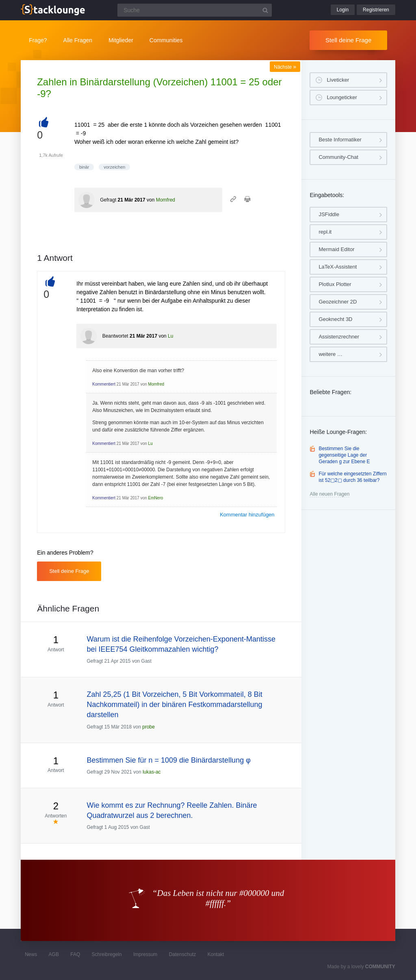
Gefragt (108, 200)
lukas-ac (152, 772)
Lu (170, 336)
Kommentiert (104, 384)
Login (343, 10)
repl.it (325, 232)
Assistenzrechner (339, 337)
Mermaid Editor (336, 249)
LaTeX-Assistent (338, 267)
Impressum (145, 954)
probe (148, 727)
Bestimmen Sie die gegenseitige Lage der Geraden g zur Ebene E (344, 455)
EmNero (156, 498)
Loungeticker (342, 97)
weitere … (330, 354)
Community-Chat (338, 157)
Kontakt (216, 954)
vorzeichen (114, 167)
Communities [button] (166, 40)
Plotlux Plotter (335, 284)
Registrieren (376, 10)
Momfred (166, 200)
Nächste (285, 67)
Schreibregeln (107, 954)
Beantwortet (115, 336)
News (31, 954)
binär (84, 167)
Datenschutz (183, 954)
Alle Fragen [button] (78, 40)
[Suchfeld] (195, 10)
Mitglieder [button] (121, 40)
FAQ (75, 954)
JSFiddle (329, 214)
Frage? (38, 40)
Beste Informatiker (340, 140)
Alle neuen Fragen (329, 494)
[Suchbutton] (265, 10)
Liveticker (338, 80)
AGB (54, 954)
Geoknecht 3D (335, 319)
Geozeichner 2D (338, 302)
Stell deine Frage (348, 40)
